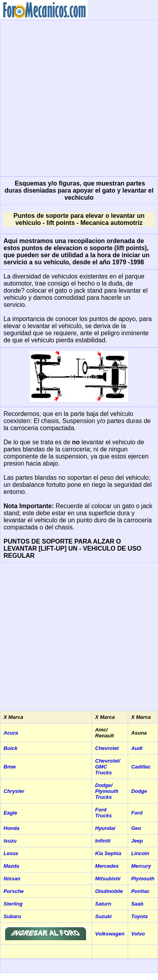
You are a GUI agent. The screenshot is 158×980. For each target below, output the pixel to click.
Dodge (139, 791)
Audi (137, 748)
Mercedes (107, 866)
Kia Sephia (108, 853)
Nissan (12, 879)
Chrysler (14, 791)
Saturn (103, 904)
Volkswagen (110, 934)
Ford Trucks (103, 813)
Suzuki (103, 916)
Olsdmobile (109, 891)
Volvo (138, 934)
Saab (137, 904)
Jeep (137, 841)
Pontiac (141, 891)
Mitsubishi (108, 879)
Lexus (11, 853)
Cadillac (141, 767)
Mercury (141, 866)
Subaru (12, 916)
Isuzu (10, 841)
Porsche (14, 891)
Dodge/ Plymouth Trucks (107, 791)
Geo (136, 828)
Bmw (10, 767)
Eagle (10, 813)
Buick (10, 748)
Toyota (140, 916)
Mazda (11, 866)
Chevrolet (107, 748)
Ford (137, 813)
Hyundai (105, 828)
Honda (11, 828)
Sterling (13, 904)
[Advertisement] (74, 97)
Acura (11, 733)
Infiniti (103, 841)
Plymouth (143, 879)
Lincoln (140, 853)
